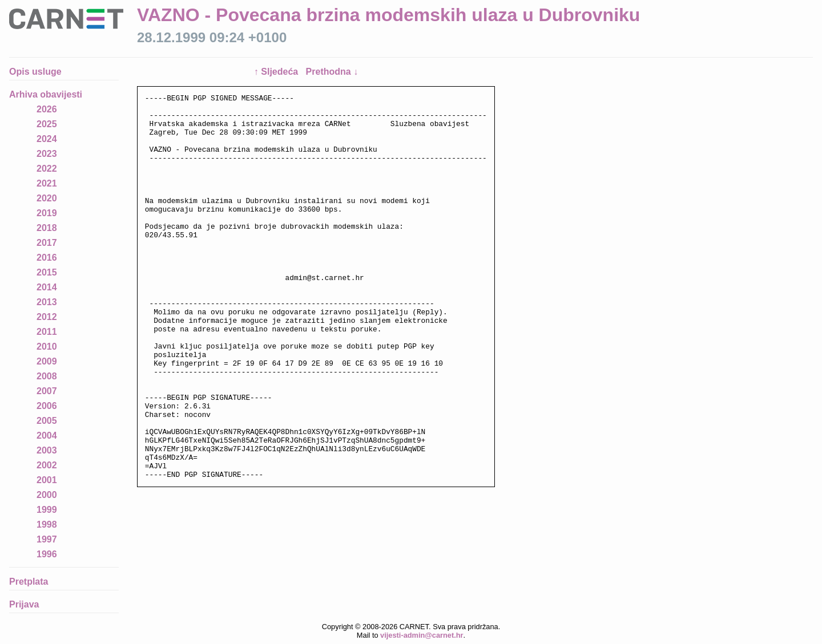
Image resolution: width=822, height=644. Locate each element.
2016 (47, 258)
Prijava (24, 604)
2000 (47, 495)
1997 (47, 539)
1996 (47, 554)
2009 (47, 361)
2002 (47, 465)
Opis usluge (35, 72)
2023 (47, 154)
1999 (47, 510)
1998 (47, 524)
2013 (47, 302)
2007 (47, 391)
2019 (47, 213)
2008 (47, 376)
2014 (47, 287)
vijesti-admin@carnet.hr (422, 635)
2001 (47, 480)
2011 (47, 332)
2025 (47, 124)
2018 (47, 228)
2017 (47, 243)
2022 (47, 169)
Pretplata (29, 582)
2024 (47, 139)
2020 (47, 198)
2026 (47, 109)
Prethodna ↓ (332, 72)
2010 (47, 347)
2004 (47, 436)
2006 (47, 406)
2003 (47, 450)
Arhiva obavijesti (46, 94)
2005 (47, 421)
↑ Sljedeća (277, 72)
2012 (47, 317)
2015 (47, 272)
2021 (47, 183)
